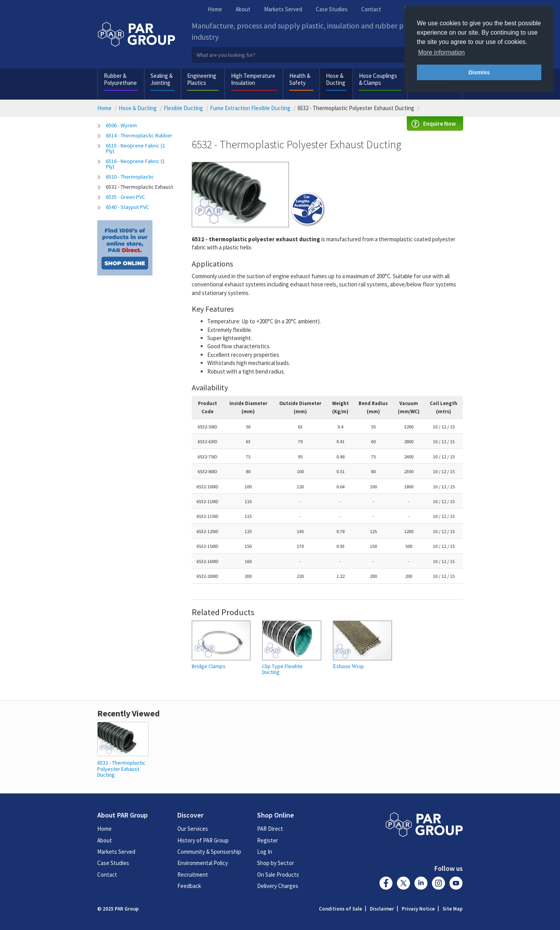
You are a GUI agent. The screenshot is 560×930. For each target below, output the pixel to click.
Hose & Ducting (336, 79)
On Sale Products (278, 875)
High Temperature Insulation (253, 79)
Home (215, 9)
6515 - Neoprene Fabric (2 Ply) (135, 148)
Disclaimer (382, 909)
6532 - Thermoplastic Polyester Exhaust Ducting (121, 769)
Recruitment (193, 875)
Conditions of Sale (340, 909)
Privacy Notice (418, 909)
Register (268, 840)
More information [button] (441, 52)
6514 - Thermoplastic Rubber (139, 135)
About (243, 9)
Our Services (193, 829)
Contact (371, 9)
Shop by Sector (276, 863)
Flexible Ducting (183, 108)
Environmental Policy (203, 863)
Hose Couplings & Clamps (378, 79)
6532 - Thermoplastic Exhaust (139, 187)
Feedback (189, 886)
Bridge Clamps (209, 666)
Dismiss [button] (479, 72)
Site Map (453, 909)
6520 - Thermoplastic (130, 177)
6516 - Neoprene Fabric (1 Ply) (135, 164)
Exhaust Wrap (348, 666)
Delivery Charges (278, 886)
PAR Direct (270, 829)
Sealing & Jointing (162, 79)
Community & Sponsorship (209, 852)
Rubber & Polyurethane (120, 79)
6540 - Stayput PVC (127, 207)
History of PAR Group (203, 840)
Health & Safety (300, 79)
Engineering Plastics (202, 79)
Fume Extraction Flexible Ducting (250, 108)
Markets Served (283, 9)
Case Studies (332, 9)
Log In (265, 852)
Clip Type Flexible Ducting (282, 669)
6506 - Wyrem (121, 125)
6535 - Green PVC (125, 197)
